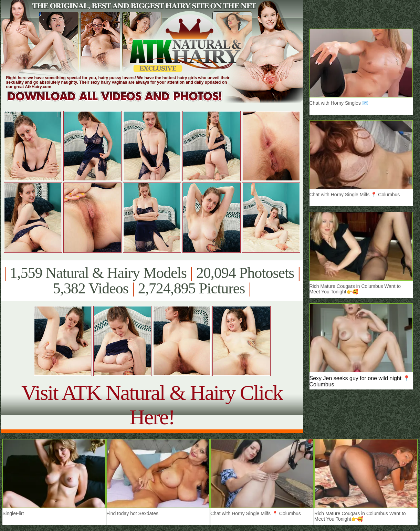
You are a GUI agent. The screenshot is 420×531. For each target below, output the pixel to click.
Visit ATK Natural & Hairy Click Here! (152, 405)
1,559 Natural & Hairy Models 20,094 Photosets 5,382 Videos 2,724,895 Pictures (152, 281)
